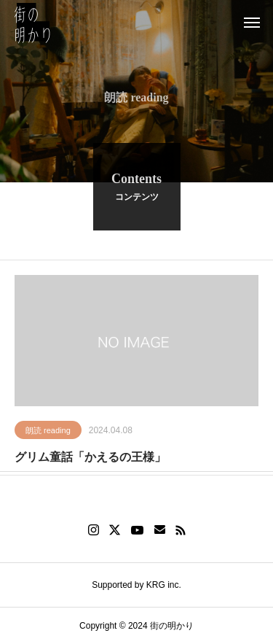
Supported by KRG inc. (136, 585)
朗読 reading (48, 432)
